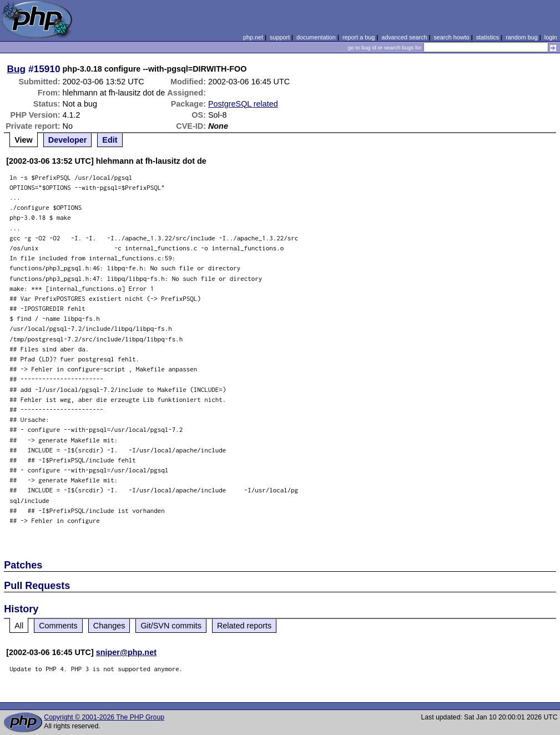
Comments (58, 626)
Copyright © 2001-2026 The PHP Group (104, 717)
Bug (17, 69)
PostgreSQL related (243, 104)
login (551, 37)
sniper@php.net (126, 652)
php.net (253, 37)
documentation (316, 37)
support (280, 37)
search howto (451, 37)
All (19, 626)
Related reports (244, 626)
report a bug (359, 37)
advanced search (404, 37)
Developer (68, 140)
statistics (488, 37)
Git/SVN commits (171, 626)
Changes (109, 626)
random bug (522, 37)
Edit (110, 140)
